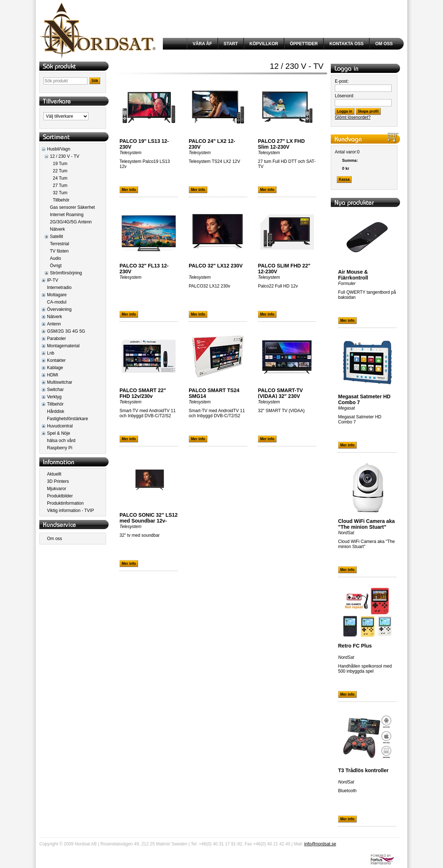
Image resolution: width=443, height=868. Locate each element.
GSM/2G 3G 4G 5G (66, 331)
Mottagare (57, 295)
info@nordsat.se (320, 844)
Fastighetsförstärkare (68, 419)
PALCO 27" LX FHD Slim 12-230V (281, 144)
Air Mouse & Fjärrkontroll (353, 275)
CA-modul (57, 302)
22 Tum (60, 171)
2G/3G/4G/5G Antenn (71, 222)
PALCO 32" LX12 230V (216, 266)
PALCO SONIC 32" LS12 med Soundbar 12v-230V (149, 521)
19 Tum (60, 164)
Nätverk (57, 229)
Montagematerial (63, 346)
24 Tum (60, 178)
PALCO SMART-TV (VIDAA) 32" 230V (280, 393)
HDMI (53, 375)
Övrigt (56, 266)
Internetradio (59, 288)
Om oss (54, 539)
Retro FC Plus (355, 646)
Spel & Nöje (58, 433)
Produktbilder (60, 496)
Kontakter (56, 360)
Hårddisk (56, 411)
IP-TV (53, 280)
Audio (56, 258)
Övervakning (59, 309)
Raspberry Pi (60, 448)
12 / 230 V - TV (65, 156)
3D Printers (58, 481)
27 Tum (60, 185)
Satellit (56, 236)
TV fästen (59, 251)
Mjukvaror (57, 489)
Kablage (55, 368)
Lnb (51, 353)
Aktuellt (54, 474)
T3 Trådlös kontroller (363, 770)
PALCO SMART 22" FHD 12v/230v (143, 393)
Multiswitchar (60, 382)
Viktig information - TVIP (70, 511)
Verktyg (54, 397)
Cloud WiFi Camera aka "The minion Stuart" (366, 524)
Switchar (55, 390)
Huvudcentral (60, 426)
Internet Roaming (67, 215)
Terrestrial (60, 244)
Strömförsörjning (66, 273)
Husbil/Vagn (59, 149)
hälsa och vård (61, 441)
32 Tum (60, 193)
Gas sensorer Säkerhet (72, 207)
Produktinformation (65, 503)
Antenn (54, 324)
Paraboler (56, 339)
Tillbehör (61, 200)
